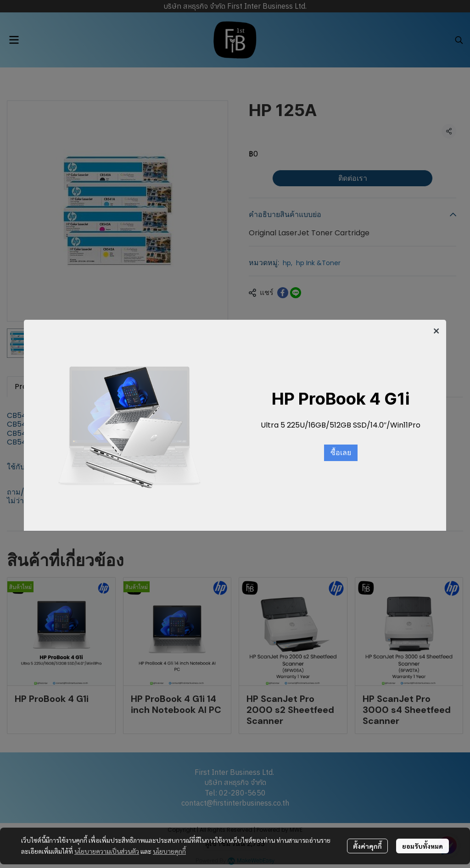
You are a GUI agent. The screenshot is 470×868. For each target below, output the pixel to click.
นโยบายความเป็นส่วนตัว (107, 851)
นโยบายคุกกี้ (169, 851)
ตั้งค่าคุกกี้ (367, 846)
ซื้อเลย (341, 453)
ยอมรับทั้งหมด (422, 846)
